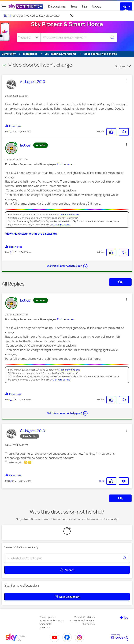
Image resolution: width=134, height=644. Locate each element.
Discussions (57, 6)
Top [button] (126, 618)
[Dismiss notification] (72, 16)
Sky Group (45, 627)
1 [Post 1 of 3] (11, 132)
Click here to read (61, 225)
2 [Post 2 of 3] (11, 252)
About (96, 6)
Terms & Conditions (85, 617)
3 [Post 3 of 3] (11, 481)
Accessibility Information (82, 620)
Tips (85, 6)
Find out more (65, 164)
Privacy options (47, 617)
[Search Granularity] (29, 38)
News (74, 6)
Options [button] (120, 66)
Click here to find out (69, 215)
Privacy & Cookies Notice (52, 620)
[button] (126, 81)
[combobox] (75, 38)
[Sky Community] (26, 6)
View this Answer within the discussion (31, 234)
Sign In (126, 6)
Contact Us (89, 624)
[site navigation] (4, 6)
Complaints (45, 624)
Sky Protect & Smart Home (67, 24)
